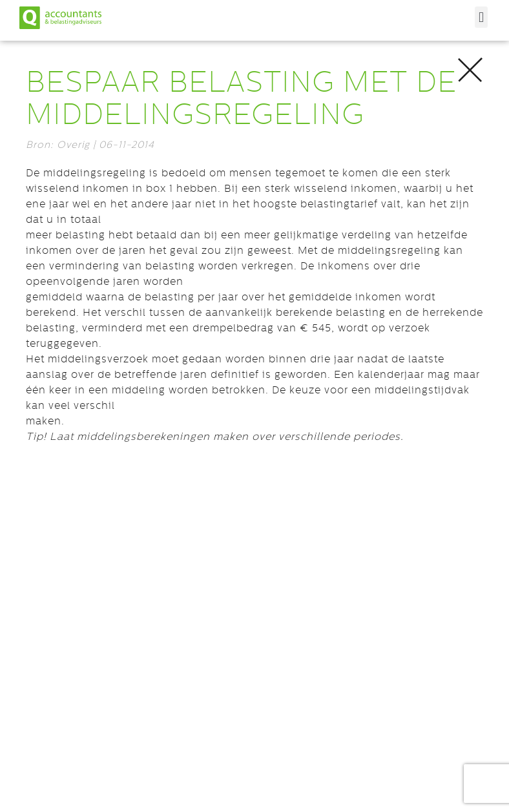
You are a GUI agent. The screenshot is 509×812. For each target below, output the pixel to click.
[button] (481, 17)
